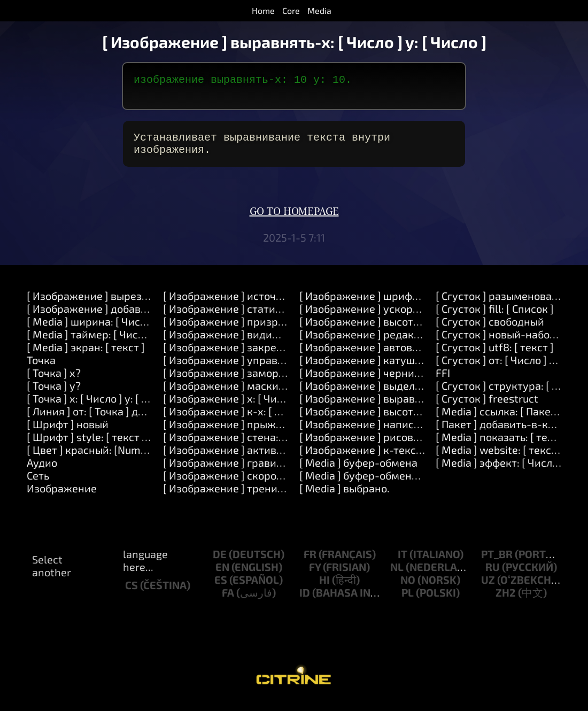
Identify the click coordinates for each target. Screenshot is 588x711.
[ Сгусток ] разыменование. (504, 304)
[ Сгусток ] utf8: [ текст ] (495, 355)
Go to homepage (294, 220)
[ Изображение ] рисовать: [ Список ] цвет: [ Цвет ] (424, 445)
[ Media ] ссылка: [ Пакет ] (499, 420)
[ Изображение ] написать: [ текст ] (387, 432)
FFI (443, 381)
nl (397, 575)
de (220, 562)
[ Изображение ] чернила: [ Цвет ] (383, 381)
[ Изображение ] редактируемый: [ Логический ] (421, 343)
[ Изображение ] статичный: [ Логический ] (270, 317)
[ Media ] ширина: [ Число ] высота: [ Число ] (135, 330)
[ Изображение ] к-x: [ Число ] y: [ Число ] (264, 420)
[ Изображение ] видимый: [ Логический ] (267, 343)
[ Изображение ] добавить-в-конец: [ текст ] (137, 317)
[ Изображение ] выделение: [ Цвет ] (390, 394)
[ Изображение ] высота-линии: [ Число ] (401, 420)
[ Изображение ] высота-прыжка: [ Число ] (405, 330)
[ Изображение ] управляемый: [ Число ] (264, 368)
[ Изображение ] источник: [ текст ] (251, 304)
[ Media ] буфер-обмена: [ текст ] (381, 484)
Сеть (38, 484)
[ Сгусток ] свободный (490, 330)
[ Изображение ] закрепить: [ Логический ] (270, 355)
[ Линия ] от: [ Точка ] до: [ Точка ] (108, 420)
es (221, 588)
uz (488, 588)
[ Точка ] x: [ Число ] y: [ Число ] (102, 407)
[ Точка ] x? (54, 381)
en (222, 575)
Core (291, 10)
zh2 (506, 601)
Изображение (62, 497)
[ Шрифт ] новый (68, 432)
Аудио (42, 471)
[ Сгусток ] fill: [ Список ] (495, 317)
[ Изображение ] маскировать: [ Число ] (262, 394)
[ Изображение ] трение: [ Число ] (247, 497)
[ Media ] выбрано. (345, 497)
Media (319, 10)
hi (324, 588)
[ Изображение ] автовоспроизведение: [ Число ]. (423, 355)
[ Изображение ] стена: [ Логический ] (258, 445)
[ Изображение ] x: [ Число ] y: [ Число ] (259, 407)
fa (228, 601)
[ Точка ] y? (54, 394)
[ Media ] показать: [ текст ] (503, 445)
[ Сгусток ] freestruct (487, 407)
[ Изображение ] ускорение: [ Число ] (392, 317)
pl (408, 601)
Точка (41, 368)
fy (315, 575)
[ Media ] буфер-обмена (358, 471)
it (403, 562)
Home (263, 10)
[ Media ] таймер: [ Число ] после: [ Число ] (130, 343)
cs (131, 593)
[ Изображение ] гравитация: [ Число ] (258, 471)
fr (310, 562)
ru (493, 575)
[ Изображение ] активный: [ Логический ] (268, 458)
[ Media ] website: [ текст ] (499, 458)
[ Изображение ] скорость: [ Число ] (251, 484)
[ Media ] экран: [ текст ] (86, 355)
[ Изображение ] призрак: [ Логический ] (265, 330)
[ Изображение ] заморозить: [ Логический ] (273, 381)
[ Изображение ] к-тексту (363, 458)
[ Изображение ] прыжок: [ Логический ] (264, 432)
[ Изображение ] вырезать (92, 304)
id (305, 601)
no (408, 588)
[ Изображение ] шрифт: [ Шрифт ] (385, 304)
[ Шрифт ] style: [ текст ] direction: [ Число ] (132, 445)
